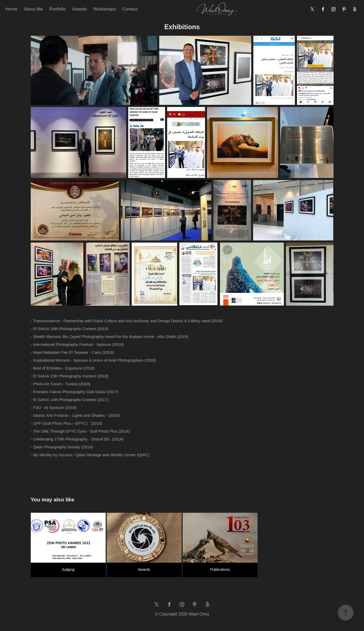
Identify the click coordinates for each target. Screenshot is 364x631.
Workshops (104, 9)
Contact (130, 9)
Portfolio (58, 9)
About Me (34, 9)
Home (11, 9)
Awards (80, 9)
